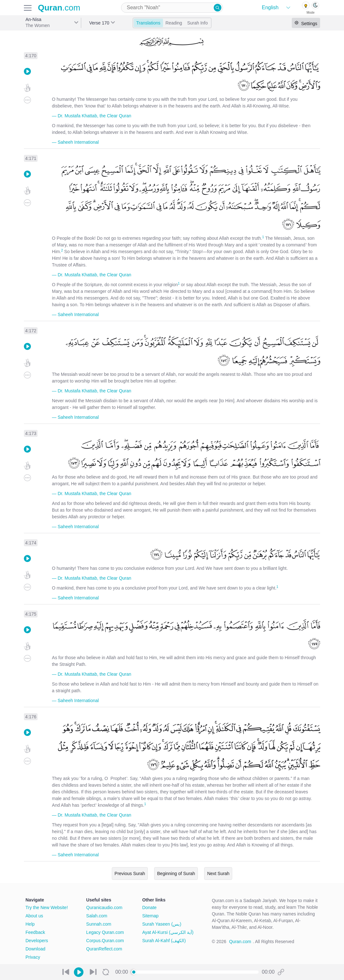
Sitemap (150, 916)
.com (59, 8)
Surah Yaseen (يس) (162, 924)
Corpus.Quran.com (105, 941)
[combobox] (172, 8)
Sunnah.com (99, 924)
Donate (149, 908)
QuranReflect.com (104, 949)
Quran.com (240, 942)
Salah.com (97, 916)
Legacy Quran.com (105, 932)
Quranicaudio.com (104, 908)
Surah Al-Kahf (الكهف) (164, 941)
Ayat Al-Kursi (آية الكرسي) (168, 932)
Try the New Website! (47, 908)
